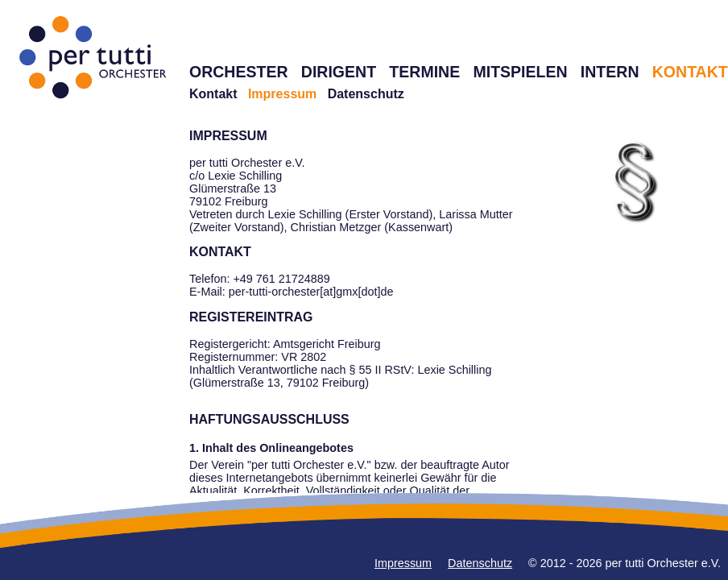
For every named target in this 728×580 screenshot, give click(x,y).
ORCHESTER (239, 72)
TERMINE (424, 72)
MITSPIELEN (520, 72)
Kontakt (213, 94)
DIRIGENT (339, 72)
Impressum (403, 563)
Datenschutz (366, 94)
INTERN (610, 72)
